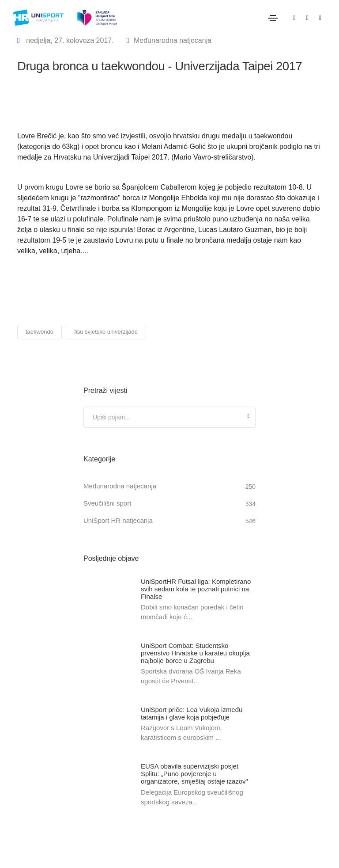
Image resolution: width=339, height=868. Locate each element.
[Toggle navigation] (273, 18)
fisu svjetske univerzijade (106, 332)
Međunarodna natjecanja (173, 40)
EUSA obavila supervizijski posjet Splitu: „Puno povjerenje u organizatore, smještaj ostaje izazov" (194, 774)
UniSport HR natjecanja (118, 520)
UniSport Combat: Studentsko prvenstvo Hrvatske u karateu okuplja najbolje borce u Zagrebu (195, 653)
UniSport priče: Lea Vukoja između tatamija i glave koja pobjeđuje (192, 713)
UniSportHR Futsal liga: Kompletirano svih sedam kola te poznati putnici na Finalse (196, 589)
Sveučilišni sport (107, 503)
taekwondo (40, 332)
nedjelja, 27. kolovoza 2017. (69, 40)
